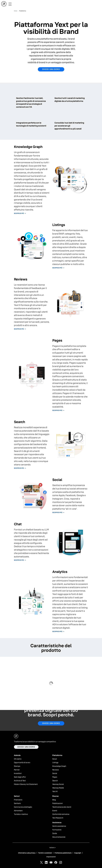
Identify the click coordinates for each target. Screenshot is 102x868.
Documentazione (59, 837)
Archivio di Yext (20, 781)
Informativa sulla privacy (27, 853)
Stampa (17, 766)
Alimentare (18, 811)
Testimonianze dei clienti (62, 807)
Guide (55, 833)
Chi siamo (18, 759)
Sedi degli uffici (20, 777)
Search (55, 781)
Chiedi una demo (51, 69)
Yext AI (55, 792)
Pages (55, 777)
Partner (17, 770)
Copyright (78, 853)
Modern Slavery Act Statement (26, 784)
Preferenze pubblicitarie (63, 853)
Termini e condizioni (45, 853)
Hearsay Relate (58, 788)
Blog (54, 800)
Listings (55, 763)
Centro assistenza (59, 826)
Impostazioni (51, 857)
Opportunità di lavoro (22, 763)
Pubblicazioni (58, 803)
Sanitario (17, 803)
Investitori (18, 773)
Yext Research (58, 818)
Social (55, 773)
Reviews (56, 770)
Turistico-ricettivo (21, 814)
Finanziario (18, 800)
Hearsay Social (58, 784)
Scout (55, 759)
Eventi (55, 811)
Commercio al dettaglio (23, 807)
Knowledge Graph (59, 766)
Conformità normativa (61, 814)
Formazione (57, 830)
